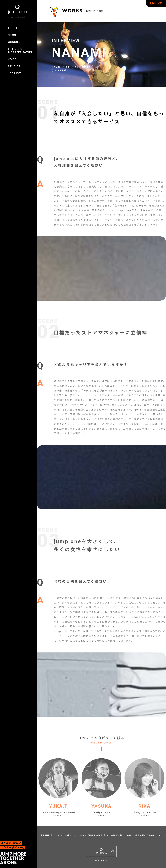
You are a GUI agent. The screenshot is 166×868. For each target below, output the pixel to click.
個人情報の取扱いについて (149, 835)
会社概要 (45, 835)
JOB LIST (14, 73)
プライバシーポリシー (65, 835)
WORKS (13, 42)
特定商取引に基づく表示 (119, 835)
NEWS (12, 35)
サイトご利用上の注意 (91, 835)
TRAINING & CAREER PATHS (20, 51)
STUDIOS (14, 66)
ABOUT (13, 28)
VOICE (12, 59)
